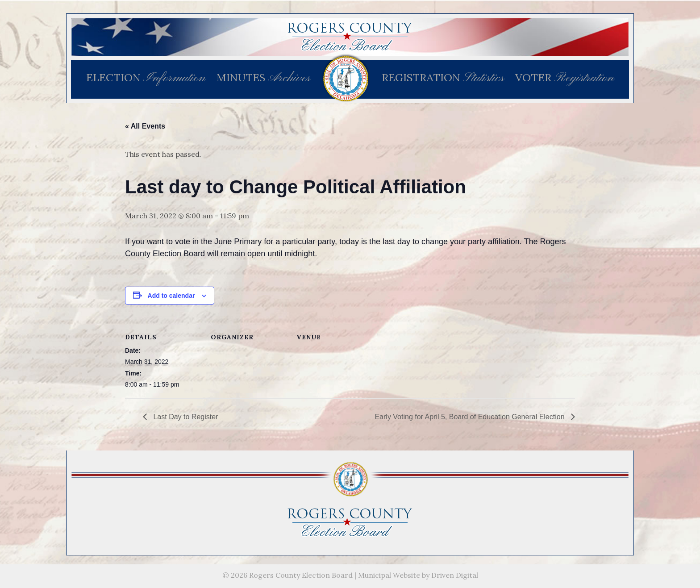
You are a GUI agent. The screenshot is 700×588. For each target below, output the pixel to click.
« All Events (145, 126)
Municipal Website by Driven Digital (418, 575)
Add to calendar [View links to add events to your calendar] (171, 296)
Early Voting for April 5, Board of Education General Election (471, 417)
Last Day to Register (185, 417)
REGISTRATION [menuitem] (443, 78)
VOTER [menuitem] (565, 78)
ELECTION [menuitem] (146, 78)
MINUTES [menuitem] (263, 78)
